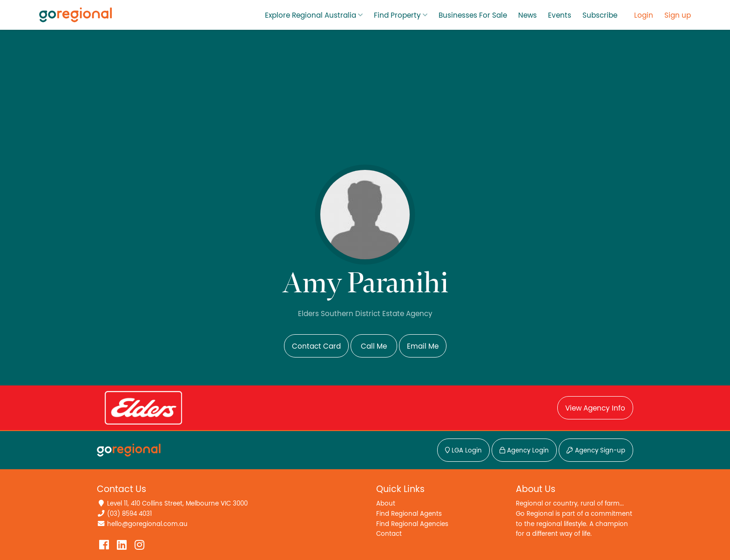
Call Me (374, 346)
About (386, 503)
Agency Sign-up (596, 451)
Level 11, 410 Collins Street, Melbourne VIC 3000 (177, 503)
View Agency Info (595, 408)
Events (560, 15)
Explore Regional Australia (311, 15)
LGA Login (463, 451)
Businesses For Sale (473, 15)
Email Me (423, 346)
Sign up (678, 15)
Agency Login (524, 451)
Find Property (397, 15)
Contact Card (316, 346)
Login (644, 15)
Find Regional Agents (409, 514)
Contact (389, 534)
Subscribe (600, 15)
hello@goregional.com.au (147, 524)
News (527, 15)
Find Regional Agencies (412, 524)
